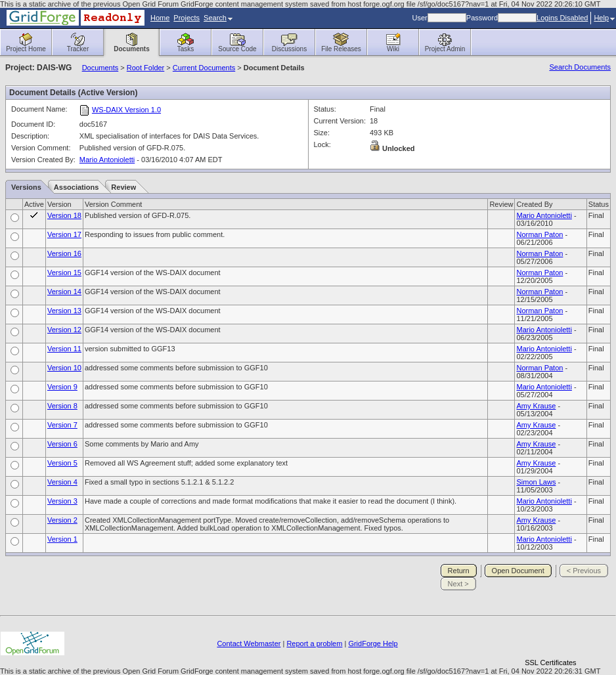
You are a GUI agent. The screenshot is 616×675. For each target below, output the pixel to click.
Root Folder (145, 68)
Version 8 (62, 406)
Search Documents (580, 67)
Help (604, 18)
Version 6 (62, 444)
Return (459, 571)
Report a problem (314, 643)
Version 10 (64, 368)
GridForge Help (373, 643)
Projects (187, 18)
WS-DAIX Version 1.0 (126, 110)
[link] (550, 640)
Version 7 (62, 425)
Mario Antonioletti (107, 160)
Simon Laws (536, 482)
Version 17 (64, 234)
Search (218, 18)
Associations (76, 187)
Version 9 (62, 387)
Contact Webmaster (249, 643)
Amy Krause (536, 406)
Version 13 (64, 311)
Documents (100, 68)
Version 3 (62, 501)
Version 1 (62, 539)
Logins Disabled (562, 18)
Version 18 (64, 215)
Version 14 (64, 292)
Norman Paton (539, 234)
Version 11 (64, 349)
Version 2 (62, 520)
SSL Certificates (550, 663)
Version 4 (62, 482)
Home (160, 18)
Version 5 (62, 463)
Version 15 (64, 272)
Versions (26, 187)
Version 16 (64, 253)
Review (123, 187)
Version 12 (64, 330)
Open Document (518, 571)
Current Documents (204, 68)
